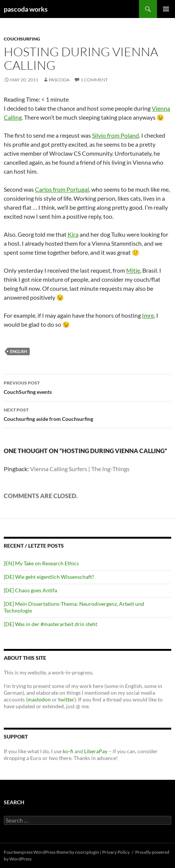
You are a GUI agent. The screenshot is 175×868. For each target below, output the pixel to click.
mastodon (39, 699)
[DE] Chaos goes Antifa (30, 590)
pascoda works (26, 9)
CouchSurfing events (87, 387)
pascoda (59, 80)
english (19, 351)
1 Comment (94, 80)
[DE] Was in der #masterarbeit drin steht (51, 624)
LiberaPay (96, 751)
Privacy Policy (116, 852)
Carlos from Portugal (62, 189)
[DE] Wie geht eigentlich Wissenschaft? (49, 577)
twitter (66, 699)
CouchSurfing (22, 39)
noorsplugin (87, 852)
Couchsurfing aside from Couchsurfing (87, 414)
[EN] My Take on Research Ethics (41, 563)
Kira (73, 234)
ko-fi (67, 751)
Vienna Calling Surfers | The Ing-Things (80, 469)
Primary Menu (166, 9)
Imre (148, 315)
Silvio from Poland (115, 135)
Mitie (133, 270)
